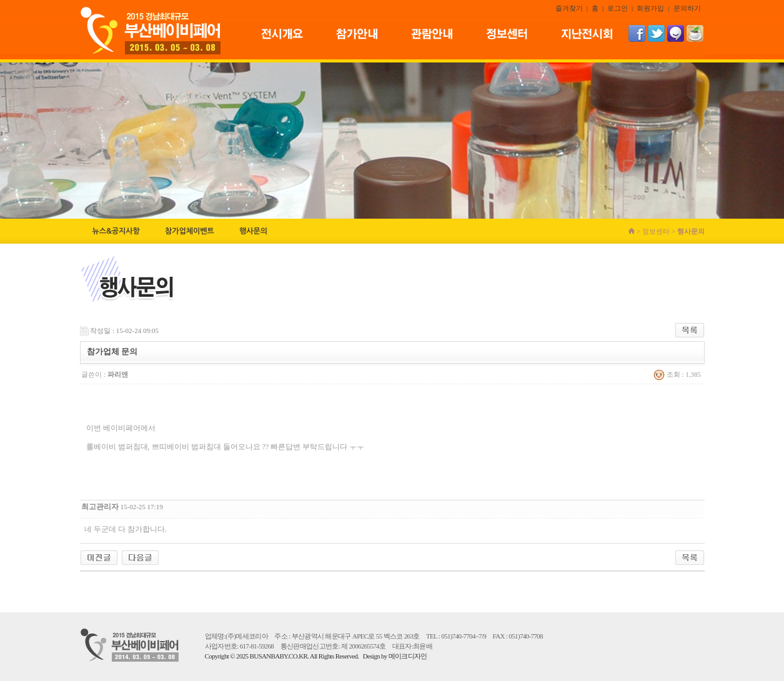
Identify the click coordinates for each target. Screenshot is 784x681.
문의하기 (687, 8)
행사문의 (253, 231)
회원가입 (650, 8)
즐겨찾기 (569, 8)
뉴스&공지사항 (116, 231)
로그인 (618, 8)
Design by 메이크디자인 (395, 656)
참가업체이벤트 (190, 231)
